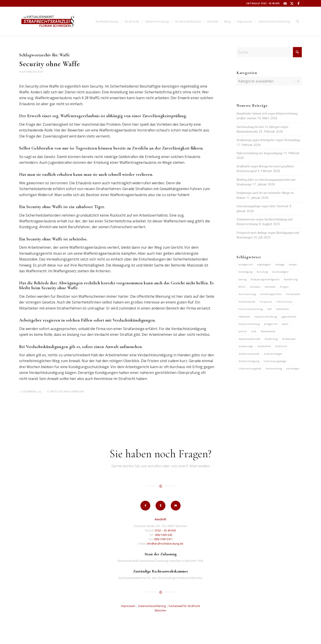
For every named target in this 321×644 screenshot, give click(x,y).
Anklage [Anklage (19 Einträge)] (280, 264)
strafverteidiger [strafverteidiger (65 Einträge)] (273, 354)
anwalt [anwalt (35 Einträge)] (293, 264)
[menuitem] (107, 21)
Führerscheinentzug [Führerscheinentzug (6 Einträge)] (251, 309)
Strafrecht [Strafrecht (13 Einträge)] (281, 346)
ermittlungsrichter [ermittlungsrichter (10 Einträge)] (271, 294)
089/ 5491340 (164, 535)
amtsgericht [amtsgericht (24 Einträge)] (246, 264)
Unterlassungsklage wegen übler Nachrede (263, 206)
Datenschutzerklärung (152, 606)
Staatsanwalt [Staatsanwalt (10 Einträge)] (268, 331)
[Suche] (297, 21)
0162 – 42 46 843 (165, 530)
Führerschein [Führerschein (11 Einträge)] (284, 302)
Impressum (128, 606)
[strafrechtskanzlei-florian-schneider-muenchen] (48, 21)
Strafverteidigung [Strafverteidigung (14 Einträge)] (249, 361)
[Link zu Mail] (285, 3)
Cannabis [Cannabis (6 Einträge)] (255, 287)
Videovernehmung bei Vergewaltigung (259, 153)
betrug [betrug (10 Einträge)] (243, 279)
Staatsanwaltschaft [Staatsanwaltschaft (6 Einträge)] (249, 339)
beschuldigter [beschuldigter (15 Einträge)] (280, 272)
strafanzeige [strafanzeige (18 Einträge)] (246, 346)
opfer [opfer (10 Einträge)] (285, 324)
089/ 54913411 (163, 539)
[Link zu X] (292, 3)
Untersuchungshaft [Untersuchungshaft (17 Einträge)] (250, 368)
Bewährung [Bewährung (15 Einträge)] (291, 279)
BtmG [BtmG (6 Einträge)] (242, 287)
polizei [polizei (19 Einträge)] (243, 331)
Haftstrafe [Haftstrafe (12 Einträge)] (244, 317)
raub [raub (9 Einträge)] (254, 331)
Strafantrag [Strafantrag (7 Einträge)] (271, 339)
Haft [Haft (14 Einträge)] (270, 309)
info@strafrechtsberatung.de (165, 544)
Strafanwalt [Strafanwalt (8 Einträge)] (289, 339)
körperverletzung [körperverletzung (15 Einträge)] (249, 324)
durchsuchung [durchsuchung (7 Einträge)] (247, 294)
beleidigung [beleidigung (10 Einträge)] (246, 272)
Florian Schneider (69, 392)
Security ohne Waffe (49, 64)
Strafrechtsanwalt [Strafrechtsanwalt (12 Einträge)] (249, 354)
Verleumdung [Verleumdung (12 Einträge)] (274, 368)
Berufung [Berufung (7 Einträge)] (262, 272)
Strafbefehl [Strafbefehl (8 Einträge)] (264, 346)
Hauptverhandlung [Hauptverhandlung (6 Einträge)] (266, 317)
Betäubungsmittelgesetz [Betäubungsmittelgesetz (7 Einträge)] (265, 279)
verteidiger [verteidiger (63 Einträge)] (293, 368)
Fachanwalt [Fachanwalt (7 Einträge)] (293, 294)
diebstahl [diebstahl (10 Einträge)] (270, 287)
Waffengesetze (31, 72)
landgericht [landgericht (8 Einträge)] (271, 324)
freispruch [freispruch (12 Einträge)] (266, 302)
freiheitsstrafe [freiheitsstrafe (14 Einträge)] (247, 302)
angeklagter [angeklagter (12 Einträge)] (264, 264)
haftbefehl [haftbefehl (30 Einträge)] (282, 309)
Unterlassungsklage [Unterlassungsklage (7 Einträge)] (275, 361)
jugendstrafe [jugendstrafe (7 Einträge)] (289, 317)
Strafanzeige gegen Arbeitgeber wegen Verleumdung (268, 140)
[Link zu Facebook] (298, 3)
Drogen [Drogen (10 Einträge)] (284, 287)
